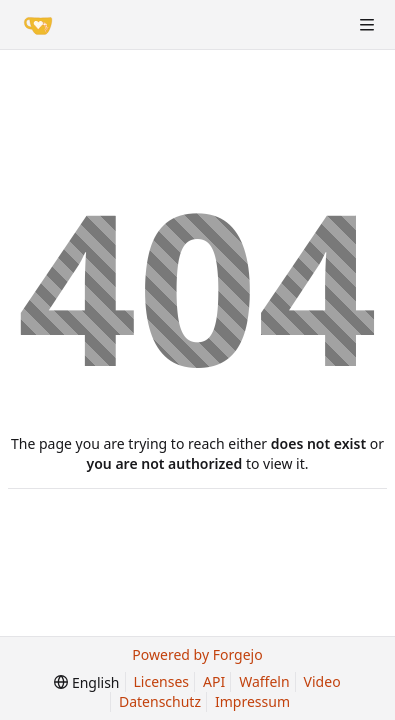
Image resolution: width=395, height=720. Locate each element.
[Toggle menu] (367, 25)
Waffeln (264, 681)
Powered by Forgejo (197, 654)
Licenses (162, 681)
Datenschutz (160, 701)
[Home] (38, 25)
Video (322, 681)
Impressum (252, 701)
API (214, 681)
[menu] (86, 682)
